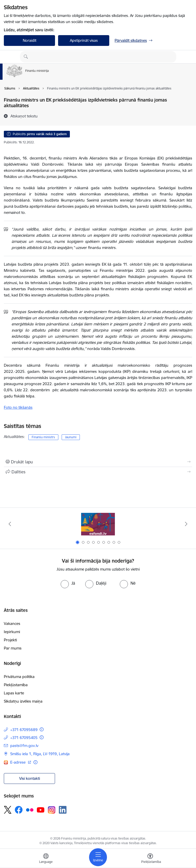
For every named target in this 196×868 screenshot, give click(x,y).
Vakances (12, 623)
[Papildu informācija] (42, 729)
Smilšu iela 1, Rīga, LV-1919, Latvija (40, 754)
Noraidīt (30, 40)
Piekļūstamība (16, 685)
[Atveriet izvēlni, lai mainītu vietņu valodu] (46, 859)
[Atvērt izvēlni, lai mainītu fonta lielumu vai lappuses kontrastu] (150, 859)
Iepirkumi (12, 632)
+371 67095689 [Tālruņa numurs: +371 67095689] (24, 730)
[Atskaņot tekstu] (24, 116)
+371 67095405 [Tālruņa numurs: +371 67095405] (24, 738)
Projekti (10, 640)
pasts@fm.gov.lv (24, 746)
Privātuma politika (19, 677)
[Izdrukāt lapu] (98, 462)
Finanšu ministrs (43, 437)
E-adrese (18, 762)
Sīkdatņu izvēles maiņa (23, 701)
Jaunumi (71, 437)
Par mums (13, 648)
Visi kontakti (30, 778)
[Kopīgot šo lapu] (98, 472)
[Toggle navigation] (98, 857)
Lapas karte (14, 693)
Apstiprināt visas (84, 40)
